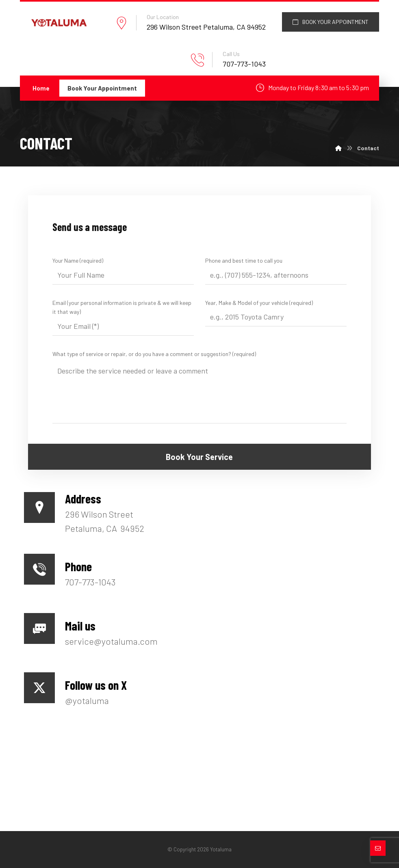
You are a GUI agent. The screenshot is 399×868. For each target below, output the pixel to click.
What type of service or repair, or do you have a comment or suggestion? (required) (199, 387)
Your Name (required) (123, 271)
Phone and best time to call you (276, 271)
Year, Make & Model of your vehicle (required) (276, 313)
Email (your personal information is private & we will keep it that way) (123, 317)
